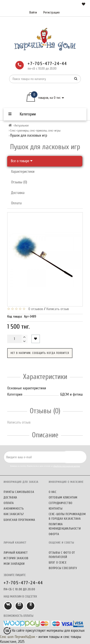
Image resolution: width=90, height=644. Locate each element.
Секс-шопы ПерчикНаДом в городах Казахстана (67, 516)
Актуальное (22, 125)
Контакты (56, 508)
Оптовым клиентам (63, 497)
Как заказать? (14, 514)
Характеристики (23, 172)
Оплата (16, 203)
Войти (33, 12)
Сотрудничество (61, 503)
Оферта (54, 534)
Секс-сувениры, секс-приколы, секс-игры (35, 130)
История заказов (16, 558)
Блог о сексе (58, 562)
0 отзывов (35, 309)
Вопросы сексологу (63, 568)
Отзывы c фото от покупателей (62, 555)
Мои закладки (14, 564)
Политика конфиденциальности (65, 526)
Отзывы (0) (19, 182)
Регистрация (51, 12)
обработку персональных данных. (67, 466)
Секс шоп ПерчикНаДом (18, 637)
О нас (53, 492)
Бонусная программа (19, 520)
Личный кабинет (16, 553)
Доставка (18, 193)
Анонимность (14, 508)
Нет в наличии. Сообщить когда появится (40, 353)
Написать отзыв (58, 309)
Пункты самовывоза (19, 492)
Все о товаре (22, 161)
